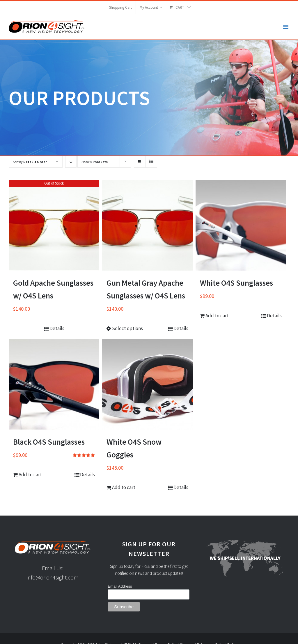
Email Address (120, 586)
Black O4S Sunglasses (49, 442)
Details (57, 328)
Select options (127, 328)
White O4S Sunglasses (236, 283)
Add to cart (217, 316)
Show (95, 162)
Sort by (30, 162)
